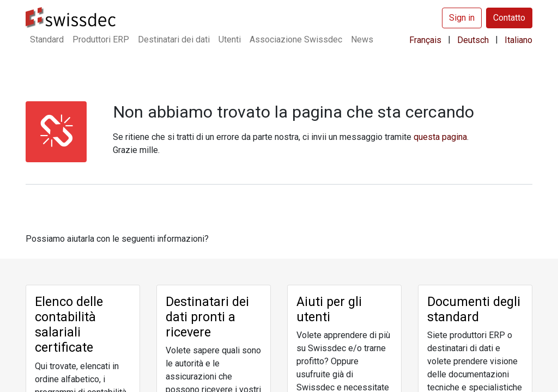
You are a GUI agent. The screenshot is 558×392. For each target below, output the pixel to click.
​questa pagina (440, 137)
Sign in (462, 18)
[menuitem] (47, 40)
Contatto (509, 18)
